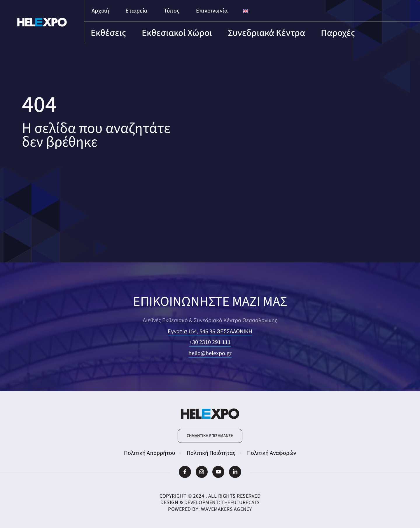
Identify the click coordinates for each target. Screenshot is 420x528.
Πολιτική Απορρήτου (149, 453)
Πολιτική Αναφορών (272, 453)
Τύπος (172, 11)
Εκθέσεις (108, 33)
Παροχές (338, 33)
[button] (210, 436)
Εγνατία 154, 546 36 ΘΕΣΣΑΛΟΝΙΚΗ (210, 331)
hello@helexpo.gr (210, 353)
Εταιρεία (136, 11)
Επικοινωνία (212, 11)
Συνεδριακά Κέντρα (266, 33)
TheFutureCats (241, 502)
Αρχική (100, 11)
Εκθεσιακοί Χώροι (177, 33)
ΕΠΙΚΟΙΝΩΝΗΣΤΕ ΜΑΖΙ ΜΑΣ (210, 301)
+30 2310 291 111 (210, 342)
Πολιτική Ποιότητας (211, 453)
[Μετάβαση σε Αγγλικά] (246, 11)
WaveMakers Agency (227, 509)
